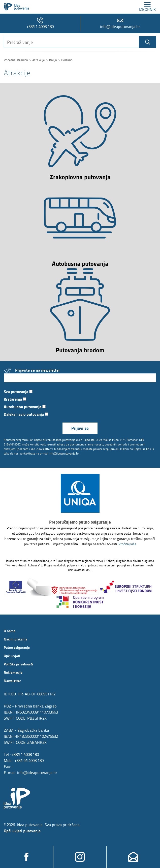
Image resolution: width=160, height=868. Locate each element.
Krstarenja (15, 399)
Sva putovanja (18, 391)
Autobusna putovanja (25, 407)
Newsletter (12, 681)
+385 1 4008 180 (40, 23)
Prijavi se (80, 428)
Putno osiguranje (17, 647)
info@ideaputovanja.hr (120, 23)
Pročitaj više (127, 544)
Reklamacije (13, 672)
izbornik (147, 7)
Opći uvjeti (12, 656)
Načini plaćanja (15, 639)
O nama (10, 631)
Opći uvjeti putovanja (22, 831)
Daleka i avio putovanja (26, 414)
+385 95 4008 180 (29, 760)
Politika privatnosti (18, 664)
